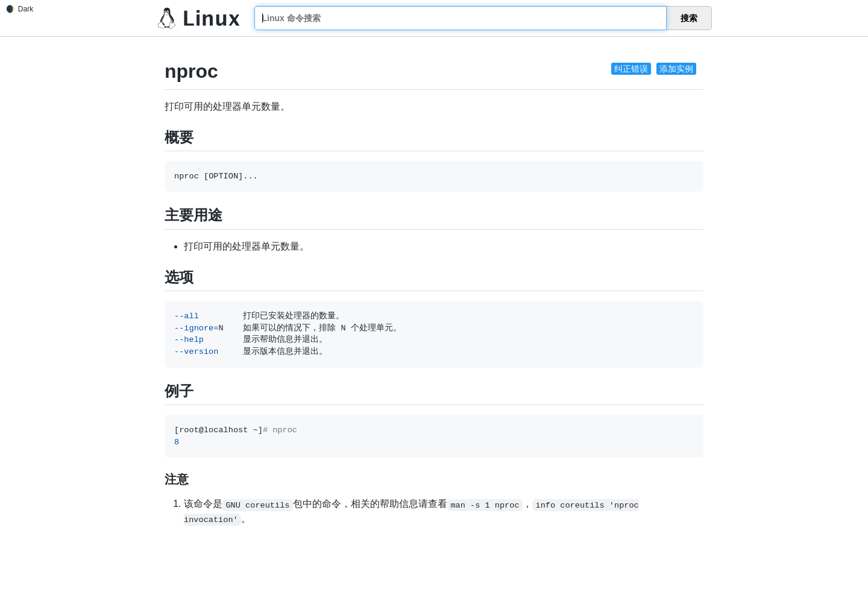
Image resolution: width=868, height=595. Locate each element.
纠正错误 (631, 69)
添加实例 (676, 69)
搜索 (689, 18)
